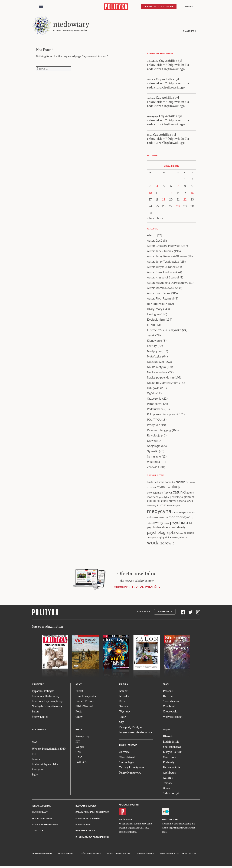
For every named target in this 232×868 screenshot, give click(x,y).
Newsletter (143, 613)
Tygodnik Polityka (43, 692)
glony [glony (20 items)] (165, 502)
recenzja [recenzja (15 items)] (189, 534)
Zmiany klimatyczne (132, 768)
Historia (168, 737)
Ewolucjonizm (156, 321)
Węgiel (80, 748)
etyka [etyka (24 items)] (161, 488)
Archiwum (170, 773)
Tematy (168, 784)
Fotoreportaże (172, 768)
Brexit (79, 692)
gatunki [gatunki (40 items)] (179, 493)
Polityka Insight (66, 854)
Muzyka (124, 697)
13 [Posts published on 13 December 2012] (171, 194)
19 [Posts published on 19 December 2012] (164, 201)
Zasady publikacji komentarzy (92, 813)
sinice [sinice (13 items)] (168, 538)
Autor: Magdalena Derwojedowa (168, 284)
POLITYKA (154, 421)
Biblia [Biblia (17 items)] (161, 483)
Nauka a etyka (156, 368)
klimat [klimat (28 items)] (162, 506)
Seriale (124, 707)
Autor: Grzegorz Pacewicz (164, 247)
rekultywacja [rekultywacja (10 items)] (153, 538)
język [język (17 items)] (190, 502)
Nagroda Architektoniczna (136, 733)
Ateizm (152, 236)
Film (122, 702)
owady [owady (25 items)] (158, 524)
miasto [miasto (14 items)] (191, 513)
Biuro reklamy (40, 813)
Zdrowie (152, 468)
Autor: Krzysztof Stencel (163, 279)
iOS (121, 821)
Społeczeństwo (172, 748)
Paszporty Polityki (131, 728)
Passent (168, 692)
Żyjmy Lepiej (40, 718)
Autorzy (168, 779)
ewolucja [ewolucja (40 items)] (173, 488)
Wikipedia (153, 463)
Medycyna (154, 352)
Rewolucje (154, 437)
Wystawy (125, 712)
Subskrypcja (165, 613)
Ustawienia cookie (86, 832)
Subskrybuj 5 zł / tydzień (159, 6)
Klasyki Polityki (173, 753)
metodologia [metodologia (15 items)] (179, 513)
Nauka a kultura (157, 373)
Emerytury (82, 737)
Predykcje (154, 426)
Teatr (122, 718)
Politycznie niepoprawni (162, 415)
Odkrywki (153, 389)
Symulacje (154, 458)
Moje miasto (171, 758)
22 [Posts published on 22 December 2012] (185, 201)
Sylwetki (153, 452)
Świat (79, 685)
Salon (35, 712)
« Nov (151, 219)
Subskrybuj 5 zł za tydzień (135, 588)
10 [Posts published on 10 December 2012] (150, 194)
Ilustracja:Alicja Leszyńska (164, 331)
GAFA (79, 758)
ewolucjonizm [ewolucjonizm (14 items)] (155, 494)
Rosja (79, 712)
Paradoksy (154, 405)
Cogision (117, 854)
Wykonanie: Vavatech (145, 854)
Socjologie (154, 447)
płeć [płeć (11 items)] (181, 534)
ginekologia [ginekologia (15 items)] (176, 498)
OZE (78, 753)
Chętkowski (170, 712)
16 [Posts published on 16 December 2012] (192, 194)
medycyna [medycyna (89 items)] (159, 512)
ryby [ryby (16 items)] (162, 538)
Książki (124, 692)
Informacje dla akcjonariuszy (92, 838)
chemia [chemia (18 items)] (180, 483)
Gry (122, 723)
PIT (78, 743)
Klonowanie (154, 342)
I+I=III (151, 326)
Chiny (79, 718)
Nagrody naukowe (130, 773)
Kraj (34, 743)
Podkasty (169, 763)
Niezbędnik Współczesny (47, 707)
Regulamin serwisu (86, 807)
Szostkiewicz (171, 702)
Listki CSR (82, 763)
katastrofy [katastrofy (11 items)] (152, 507)
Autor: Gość (155, 242)
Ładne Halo (126, 854)
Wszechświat (127, 758)
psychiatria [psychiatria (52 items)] (181, 523)
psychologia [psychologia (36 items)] (158, 534)
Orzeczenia (154, 400)
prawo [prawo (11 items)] (167, 524)
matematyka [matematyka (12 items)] (174, 507)
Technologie (127, 763)
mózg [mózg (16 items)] (190, 518)
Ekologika (153, 315)
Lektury (152, 347)
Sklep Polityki (172, 794)
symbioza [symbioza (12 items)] (182, 538)
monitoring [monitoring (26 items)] (177, 518)
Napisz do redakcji (42, 819)
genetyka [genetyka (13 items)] (164, 498)
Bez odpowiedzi (157, 305)
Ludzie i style (171, 743)
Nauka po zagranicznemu (164, 384)
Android (129, 821)
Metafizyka (154, 358)
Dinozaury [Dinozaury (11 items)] (190, 483)
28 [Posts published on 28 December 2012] (178, 207)
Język (151, 336)
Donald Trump (84, 702)
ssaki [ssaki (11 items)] (174, 538)
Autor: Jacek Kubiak (160, 252)
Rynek (79, 731)
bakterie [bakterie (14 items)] (152, 483)
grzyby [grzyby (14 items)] (173, 502)
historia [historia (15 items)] (181, 502)
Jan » (160, 219)
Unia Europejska (86, 697)
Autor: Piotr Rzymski (160, 300)
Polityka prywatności (88, 819)
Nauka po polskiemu (160, 379)
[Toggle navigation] (41, 7)
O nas (166, 789)
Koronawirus (39, 731)
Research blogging (159, 431)
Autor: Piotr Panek (159, 294)
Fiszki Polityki (170, 821)
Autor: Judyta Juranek (161, 268)
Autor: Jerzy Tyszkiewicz (163, 263)
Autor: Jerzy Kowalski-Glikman (167, 257)
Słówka (152, 442)
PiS (34, 755)
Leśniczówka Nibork (91, 854)
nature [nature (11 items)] (150, 524)
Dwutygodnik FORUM (42, 854)
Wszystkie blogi (173, 718)
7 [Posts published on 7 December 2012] (178, 187)
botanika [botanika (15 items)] (170, 483)
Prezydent (38, 770)
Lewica (36, 760)
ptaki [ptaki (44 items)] (174, 534)
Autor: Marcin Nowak (161, 289)
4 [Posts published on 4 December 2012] (157, 187)
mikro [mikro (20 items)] (151, 518)
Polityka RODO (84, 826)
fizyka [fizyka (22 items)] (168, 494)
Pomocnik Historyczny (46, 697)
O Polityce (37, 832)
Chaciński (169, 707)
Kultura (124, 685)
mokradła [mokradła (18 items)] (162, 518)
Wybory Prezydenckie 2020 (49, 750)
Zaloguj (188, 6)
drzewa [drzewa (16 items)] (151, 488)
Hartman (169, 697)
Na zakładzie (155, 363)
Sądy (35, 775)
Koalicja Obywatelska (45, 765)
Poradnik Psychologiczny (47, 702)
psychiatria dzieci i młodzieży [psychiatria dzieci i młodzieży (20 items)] (166, 529)
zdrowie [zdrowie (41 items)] (168, 544)
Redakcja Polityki (42, 807)
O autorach (190, 32)
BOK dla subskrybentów (45, 826)
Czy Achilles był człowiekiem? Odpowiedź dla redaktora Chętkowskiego (168, 66)
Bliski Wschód (84, 707)
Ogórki (151, 394)
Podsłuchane (155, 410)
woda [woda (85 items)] (153, 544)
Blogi (166, 685)
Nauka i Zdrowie (128, 746)
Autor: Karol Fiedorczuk (162, 273)
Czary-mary (155, 310)
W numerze (38, 685)
